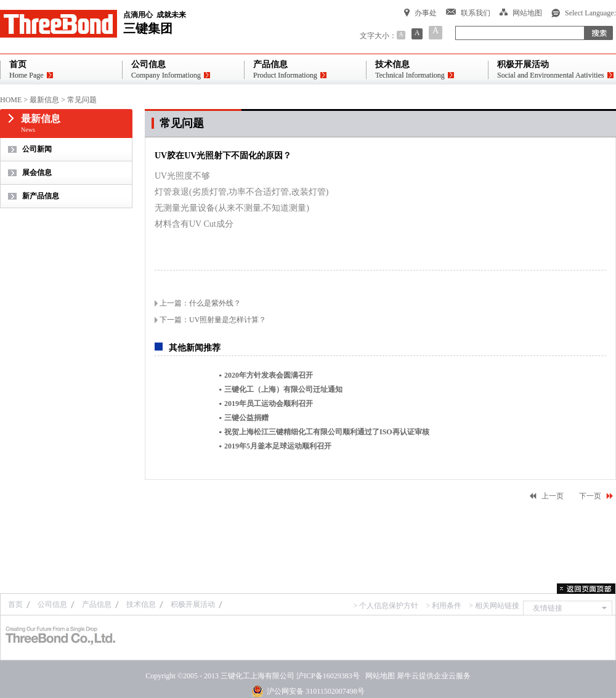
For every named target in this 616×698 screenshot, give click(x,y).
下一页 (590, 496)
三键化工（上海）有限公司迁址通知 (283, 389)
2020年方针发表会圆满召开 (269, 375)
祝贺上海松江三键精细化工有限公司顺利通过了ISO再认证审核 (327, 432)
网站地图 (378, 676)
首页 (15, 604)
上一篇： (200, 303)
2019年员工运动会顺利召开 (269, 404)
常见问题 (82, 100)
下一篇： (213, 320)
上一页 (553, 496)
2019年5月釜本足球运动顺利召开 (278, 446)
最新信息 (44, 100)
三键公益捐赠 (246, 418)
